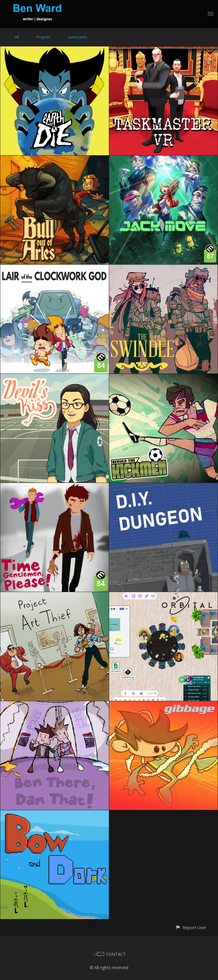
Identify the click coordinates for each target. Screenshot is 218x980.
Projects (43, 37)
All (17, 37)
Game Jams (77, 37)
